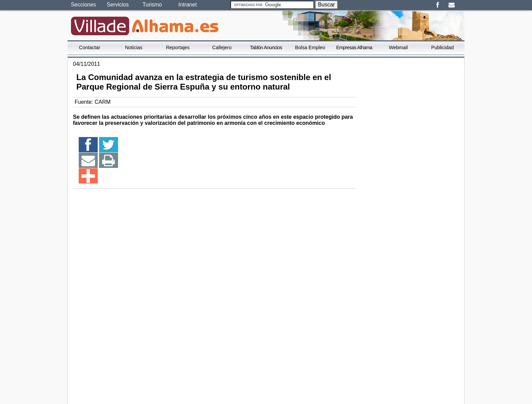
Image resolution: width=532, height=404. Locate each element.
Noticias (134, 47)
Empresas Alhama (354, 47)
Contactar (90, 47)
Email (451, 5)
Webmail (398, 47)
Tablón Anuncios (266, 47)
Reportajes (178, 47)
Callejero (222, 47)
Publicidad (442, 47)
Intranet (188, 5)
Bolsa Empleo (310, 47)
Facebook (438, 5)
